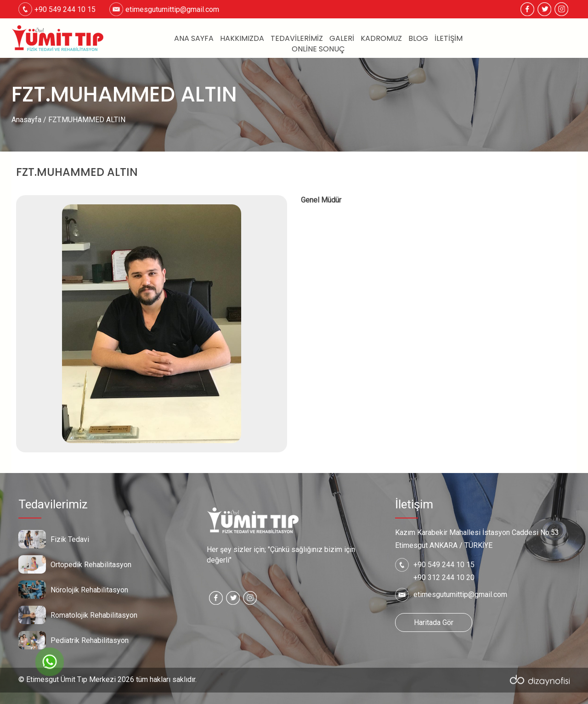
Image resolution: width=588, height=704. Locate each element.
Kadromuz (381, 39)
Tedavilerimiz (297, 39)
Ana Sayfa (194, 39)
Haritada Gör (434, 622)
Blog (418, 39)
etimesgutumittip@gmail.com (172, 9)
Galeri (342, 39)
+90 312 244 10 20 (444, 577)
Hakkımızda (242, 39)
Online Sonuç (318, 49)
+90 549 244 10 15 (444, 565)
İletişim (449, 39)
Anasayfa (26, 120)
